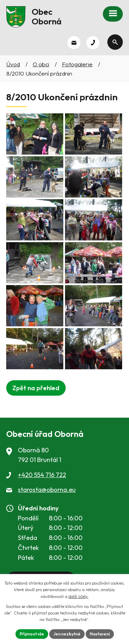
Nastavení (100, 634)
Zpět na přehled (36, 388)
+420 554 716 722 (42, 475)
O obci (41, 64)
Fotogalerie (77, 64)
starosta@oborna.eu (47, 490)
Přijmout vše (32, 634)
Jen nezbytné (67, 634)
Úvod (13, 64)
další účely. (78, 596)
